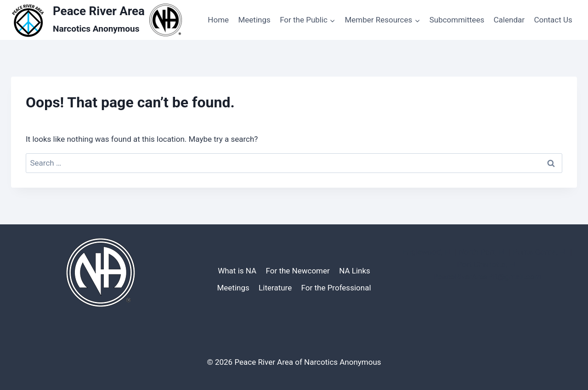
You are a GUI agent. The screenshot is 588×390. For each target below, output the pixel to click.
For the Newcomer (298, 271)
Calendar (509, 20)
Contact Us (553, 20)
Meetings (254, 20)
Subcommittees (457, 20)
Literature (275, 288)
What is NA (237, 271)
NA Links (355, 271)
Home (218, 20)
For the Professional (336, 288)
